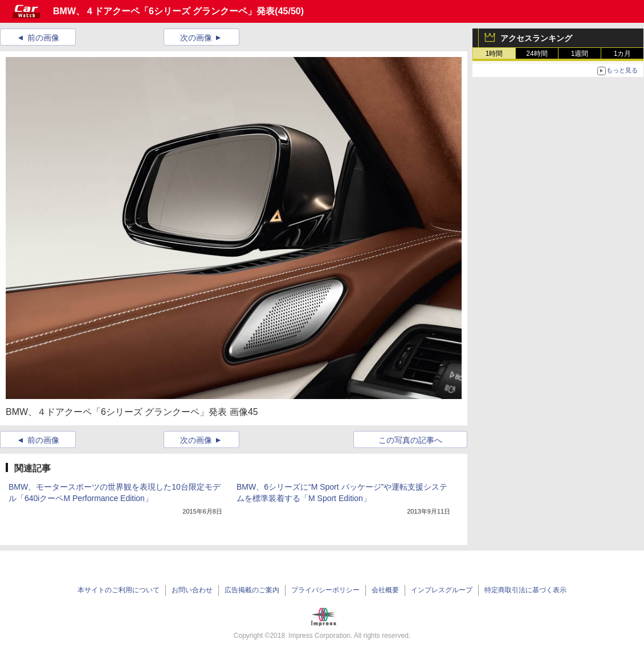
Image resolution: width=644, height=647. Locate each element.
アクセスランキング (536, 38)
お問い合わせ (192, 590)
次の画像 (196, 38)
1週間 (580, 54)
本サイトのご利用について (119, 590)
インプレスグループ (442, 590)
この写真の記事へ (410, 440)
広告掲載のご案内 (252, 590)
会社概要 (385, 590)
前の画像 (43, 38)
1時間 (494, 54)
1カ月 (623, 54)
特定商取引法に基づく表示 (525, 590)
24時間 (537, 54)
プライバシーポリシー (325, 590)
